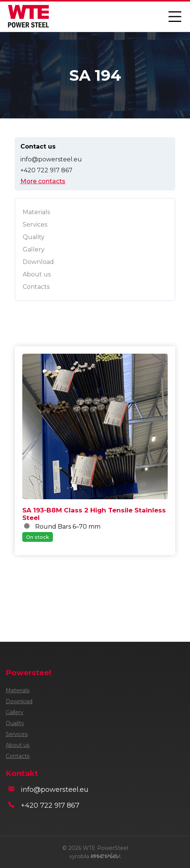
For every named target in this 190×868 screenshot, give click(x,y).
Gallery (34, 249)
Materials (36, 212)
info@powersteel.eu (51, 159)
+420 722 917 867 (46, 170)
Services (35, 225)
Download (38, 262)
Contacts (36, 287)
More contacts (43, 181)
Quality (34, 237)
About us (37, 274)
